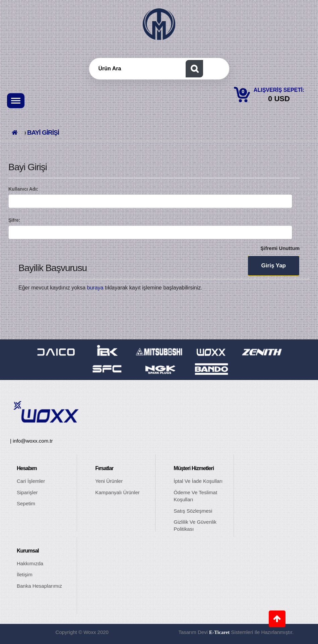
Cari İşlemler (31, 481)
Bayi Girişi (43, 133)
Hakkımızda (30, 563)
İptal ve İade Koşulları (198, 481)
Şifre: (14, 220)
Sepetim (26, 503)
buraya (95, 288)
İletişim (25, 574)
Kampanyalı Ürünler (117, 492)
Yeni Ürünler (109, 481)
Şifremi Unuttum (280, 248)
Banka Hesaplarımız (39, 586)
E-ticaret (219, 632)
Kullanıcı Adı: (23, 189)
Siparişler (27, 492)
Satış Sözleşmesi (193, 511)
